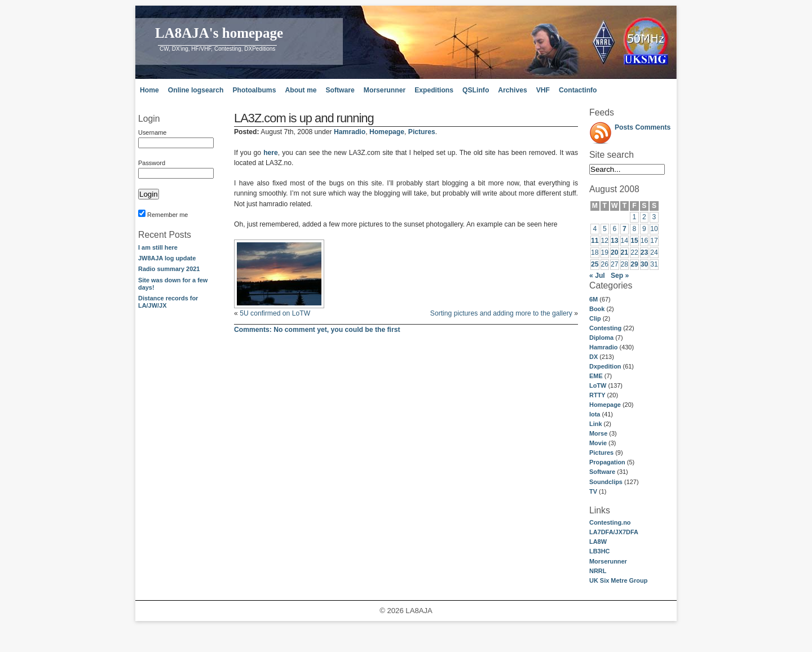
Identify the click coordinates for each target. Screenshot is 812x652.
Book (597, 309)
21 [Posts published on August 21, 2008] (625, 252)
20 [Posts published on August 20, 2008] (615, 252)
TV (593, 491)
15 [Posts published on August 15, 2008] (634, 241)
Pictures (601, 453)
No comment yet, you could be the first (317, 330)
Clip (595, 318)
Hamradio (603, 347)
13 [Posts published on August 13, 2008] (615, 241)
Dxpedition (605, 366)
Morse (598, 433)
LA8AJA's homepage (219, 33)
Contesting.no (610, 522)
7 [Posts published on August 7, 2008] (625, 229)
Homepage (605, 405)
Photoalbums (254, 90)
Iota (595, 414)
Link (595, 424)
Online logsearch (196, 90)
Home (149, 90)
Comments (653, 127)
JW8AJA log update (167, 258)
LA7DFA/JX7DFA (614, 532)
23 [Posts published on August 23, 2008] (645, 252)
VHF (543, 90)
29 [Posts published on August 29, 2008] (634, 264)
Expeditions (434, 90)
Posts (624, 127)
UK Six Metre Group (618, 580)
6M (593, 299)
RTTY (597, 395)
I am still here (158, 247)
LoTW (598, 385)
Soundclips (606, 482)
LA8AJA (419, 611)
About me (301, 90)
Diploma (601, 338)
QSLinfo (476, 90)
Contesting (605, 328)
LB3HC (599, 551)
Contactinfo (578, 90)
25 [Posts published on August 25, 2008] (595, 264)
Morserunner (385, 90)
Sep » (620, 276)
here (271, 153)
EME (596, 376)
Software (340, 90)
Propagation (607, 462)
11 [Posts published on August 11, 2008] (595, 241)
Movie (598, 443)
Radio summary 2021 (169, 269)
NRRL (598, 571)
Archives (512, 90)
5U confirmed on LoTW (275, 313)
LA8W (598, 542)
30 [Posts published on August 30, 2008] (645, 264)
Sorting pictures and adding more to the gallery (501, 313)
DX (593, 357)
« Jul (597, 276)
